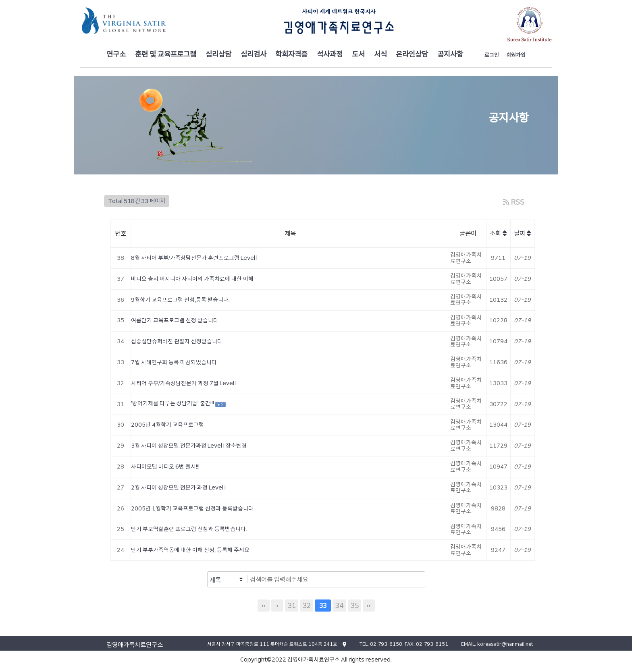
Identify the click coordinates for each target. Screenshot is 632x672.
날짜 (522, 233)
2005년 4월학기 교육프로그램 (167, 425)
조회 (498, 233)
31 (292, 605)
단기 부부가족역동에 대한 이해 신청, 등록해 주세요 (190, 550)
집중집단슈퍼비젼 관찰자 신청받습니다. (177, 341)
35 (354, 605)
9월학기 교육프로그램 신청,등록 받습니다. (180, 300)
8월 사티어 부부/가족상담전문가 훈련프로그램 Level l (194, 258)
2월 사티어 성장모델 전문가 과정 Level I (178, 487)
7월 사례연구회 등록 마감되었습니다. (175, 362)
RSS (513, 202)
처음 (264, 606)
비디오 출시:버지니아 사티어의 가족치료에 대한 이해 (192, 279)
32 (307, 605)
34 (339, 605)
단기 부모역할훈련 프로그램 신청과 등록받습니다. (189, 529)
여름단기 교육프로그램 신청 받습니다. (175, 320)
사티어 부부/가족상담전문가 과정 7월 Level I (184, 383)
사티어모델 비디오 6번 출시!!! (165, 467)
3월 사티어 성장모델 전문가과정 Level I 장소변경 (189, 446)
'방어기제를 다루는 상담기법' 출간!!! (173, 403)
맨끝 (369, 606)
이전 (277, 606)
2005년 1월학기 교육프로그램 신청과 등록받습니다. (193, 508)
